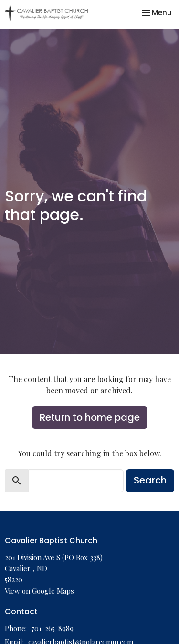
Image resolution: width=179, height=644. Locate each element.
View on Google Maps (39, 591)
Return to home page (90, 417)
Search (150, 480)
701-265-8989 (52, 628)
